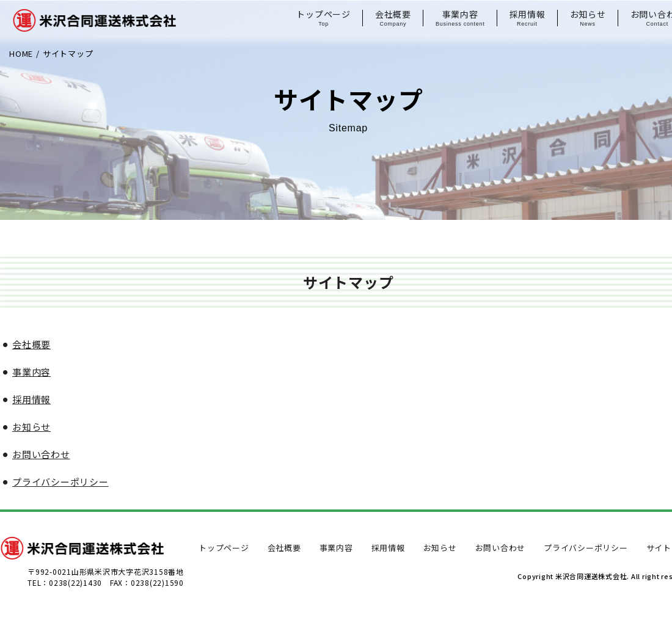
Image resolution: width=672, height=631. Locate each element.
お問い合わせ (41, 454)
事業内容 (460, 18)
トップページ (323, 18)
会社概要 (393, 18)
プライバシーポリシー (60, 482)
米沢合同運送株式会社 (94, 27)
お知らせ (588, 18)
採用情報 (528, 18)
